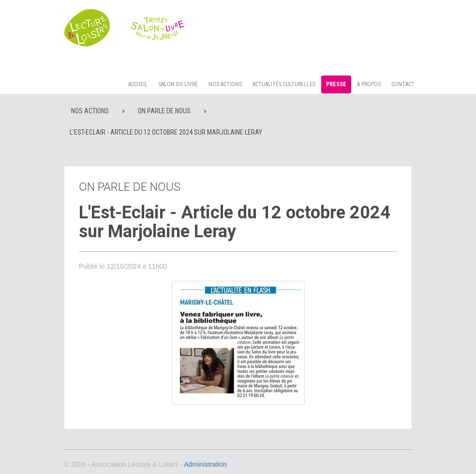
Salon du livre (178, 84)
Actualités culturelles (284, 84)
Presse (336, 84)
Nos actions (225, 84)
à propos (369, 84)
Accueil (138, 84)
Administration (205, 464)
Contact (403, 84)
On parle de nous (164, 111)
